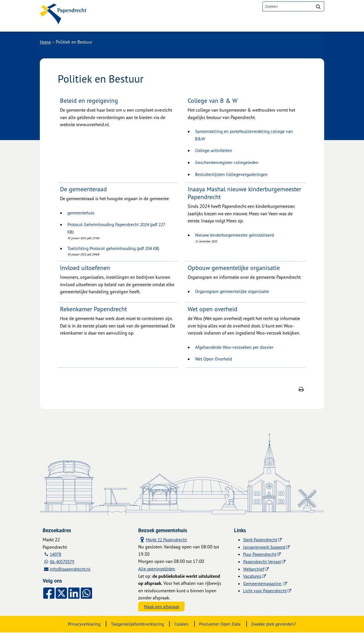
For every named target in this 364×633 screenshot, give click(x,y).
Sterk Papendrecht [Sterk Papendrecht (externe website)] (261, 540)
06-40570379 (64, 562)
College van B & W (213, 100)
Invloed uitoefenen (85, 268)
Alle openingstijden (157, 569)
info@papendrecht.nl (71, 569)
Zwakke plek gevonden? (276, 624)
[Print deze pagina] (301, 390)
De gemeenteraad (84, 189)
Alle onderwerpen (123, 23)
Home (46, 42)
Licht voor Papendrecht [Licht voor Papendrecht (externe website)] (265, 591)
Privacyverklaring (81, 624)
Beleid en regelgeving (89, 100)
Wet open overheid (213, 309)
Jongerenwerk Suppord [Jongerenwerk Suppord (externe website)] (266, 547)
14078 (56, 554)
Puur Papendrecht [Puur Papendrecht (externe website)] (260, 554)
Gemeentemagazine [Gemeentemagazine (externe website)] (263, 583)
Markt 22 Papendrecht (163, 539)
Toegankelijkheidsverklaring (136, 624)
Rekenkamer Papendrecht (94, 309)
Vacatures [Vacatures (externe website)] (252, 576)
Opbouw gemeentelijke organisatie (234, 268)
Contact (162, 23)
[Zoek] (318, 6)
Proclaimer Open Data (221, 624)
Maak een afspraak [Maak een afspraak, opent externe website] (162, 607)
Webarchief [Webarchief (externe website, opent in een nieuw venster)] (254, 569)
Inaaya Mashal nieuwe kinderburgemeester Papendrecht (245, 193)
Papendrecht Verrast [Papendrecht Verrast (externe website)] (262, 562)
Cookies (181, 624)
